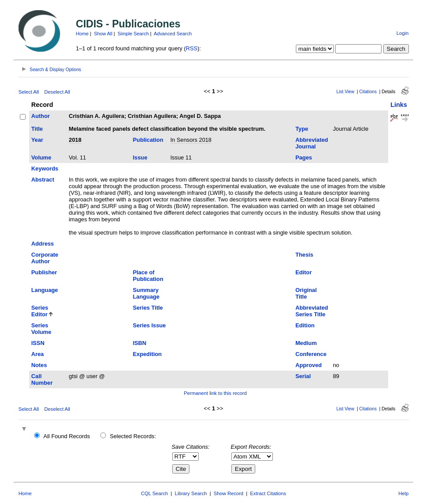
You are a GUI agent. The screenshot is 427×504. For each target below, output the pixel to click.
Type (302, 129)
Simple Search (133, 34)
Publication (148, 140)
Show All (103, 34)
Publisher (44, 272)
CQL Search (154, 493)
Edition (305, 325)
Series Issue (149, 325)
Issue (140, 157)
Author (41, 116)
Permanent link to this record (215, 393)
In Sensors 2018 (191, 140)
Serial (303, 376)
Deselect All (57, 92)
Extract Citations (268, 493)
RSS (192, 48)
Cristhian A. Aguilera (97, 116)
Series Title (148, 308)
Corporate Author (45, 258)
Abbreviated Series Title (312, 311)
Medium (306, 343)
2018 (75, 140)
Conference (311, 354)
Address (43, 244)
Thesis (304, 255)
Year (37, 140)
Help (403, 493)
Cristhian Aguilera (152, 116)
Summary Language (146, 293)
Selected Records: (133, 436)
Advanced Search (173, 34)
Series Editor (40, 311)
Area (38, 354)
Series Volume (41, 329)
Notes (39, 365)
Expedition (147, 354)
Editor (304, 272)
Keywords (45, 169)
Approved (309, 365)
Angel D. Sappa (200, 116)
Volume (41, 157)
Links (399, 105)
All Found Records (66, 436)
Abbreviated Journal (312, 143)
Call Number (42, 379)
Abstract (43, 180)
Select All (29, 92)
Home (82, 34)
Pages (304, 157)
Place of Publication (148, 276)
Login (402, 33)
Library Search (191, 493)
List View (346, 92)
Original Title (306, 293)
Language (45, 290)
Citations (368, 92)
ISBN (140, 343)
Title (37, 129)
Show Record (229, 493)
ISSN (38, 343)
